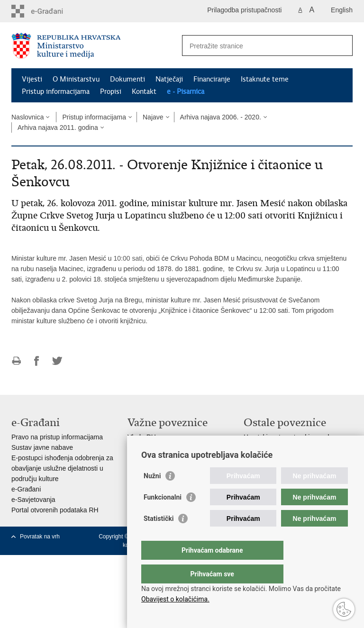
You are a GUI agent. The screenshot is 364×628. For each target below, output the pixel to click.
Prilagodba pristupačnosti (244, 10)
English (342, 10)
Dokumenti (127, 79)
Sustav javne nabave (42, 447)
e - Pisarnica (186, 91)
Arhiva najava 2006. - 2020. (221, 117)
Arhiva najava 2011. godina (58, 127)
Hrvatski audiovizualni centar (286, 447)
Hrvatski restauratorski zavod (287, 437)
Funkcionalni (163, 516)
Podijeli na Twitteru (57, 361)
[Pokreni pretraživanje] (342, 46)
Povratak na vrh (40, 537)
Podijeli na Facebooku (37, 361)
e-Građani (26, 489)
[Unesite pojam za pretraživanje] (257, 46)
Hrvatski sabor (149, 447)
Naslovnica (27, 117)
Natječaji (169, 79)
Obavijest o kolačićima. (175, 599)
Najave (153, 117)
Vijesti (32, 79)
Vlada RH (142, 437)
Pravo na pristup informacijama (57, 437)
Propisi (111, 91)
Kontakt (144, 91)
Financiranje (212, 79)
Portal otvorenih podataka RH (55, 510)
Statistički (159, 537)
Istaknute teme (265, 79)
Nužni (152, 495)
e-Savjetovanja (33, 500)
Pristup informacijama (56, 91)
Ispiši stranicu (16, 361)
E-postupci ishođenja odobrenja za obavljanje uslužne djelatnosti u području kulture (62, 468)
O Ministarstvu (76, 79)
